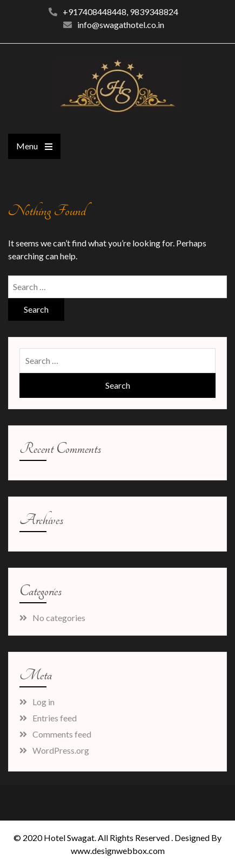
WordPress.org (61, 750)
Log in (43, 702)
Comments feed (62, 734)
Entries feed (55, 718)
